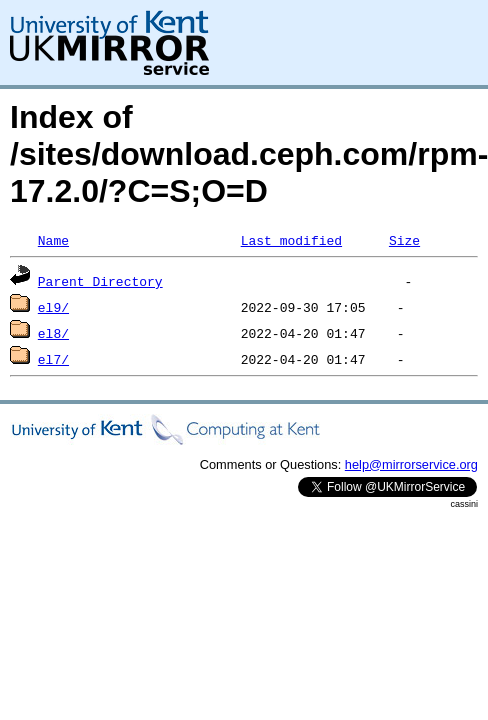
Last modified (291, 240)
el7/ (53, 359)
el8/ (53, 333)
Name (53, 240)
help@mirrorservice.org (411, 464)
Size (404, 240)
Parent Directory (100, 281)
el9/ (53, 307)
